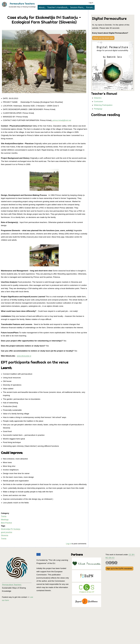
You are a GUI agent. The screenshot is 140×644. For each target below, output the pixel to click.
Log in (91, 3)
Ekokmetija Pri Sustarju (11, 529)
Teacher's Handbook (57, 7)
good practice (7, 532)
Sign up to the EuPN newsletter (119, 569)
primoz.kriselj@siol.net (62, 120)
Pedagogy (98, 109)
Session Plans (77, 7)
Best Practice (6, 523)
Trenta (4, 516)
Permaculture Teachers (22, 4)
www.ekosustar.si (24, 356)
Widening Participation (103, 105)
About (41, 7)
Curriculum (98, 101)
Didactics (98, 98)
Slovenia (5, 535)
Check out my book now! (103, 38)
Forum (89, 7)
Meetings (5, 520)
